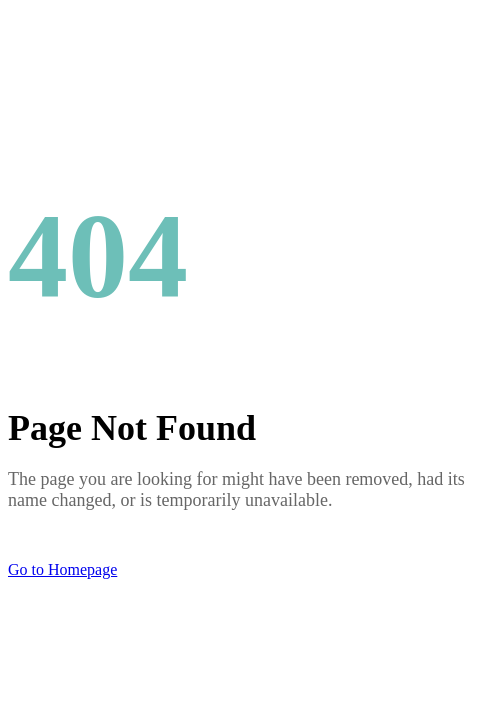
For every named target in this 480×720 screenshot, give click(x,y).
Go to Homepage (62, 569)
